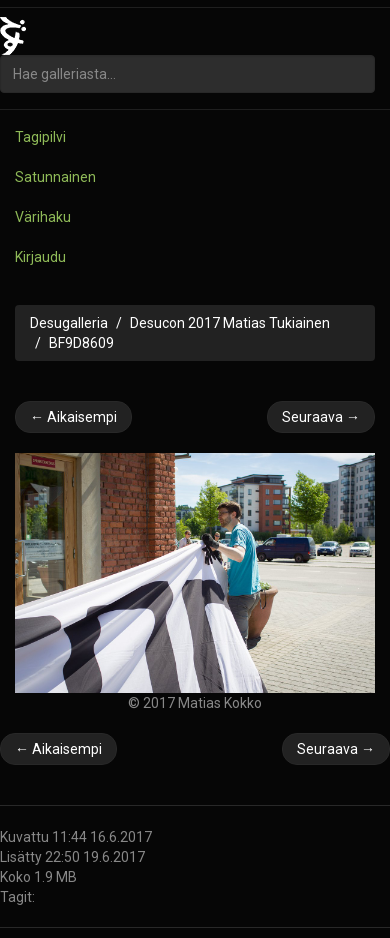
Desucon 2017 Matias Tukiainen (230, 323)
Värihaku (43, 217)
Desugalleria (69, 323)
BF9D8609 (81, 343)
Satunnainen (55, 177)
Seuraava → (321, 417)
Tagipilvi (40, 137)
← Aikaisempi (73, 417)
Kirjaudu (40, 257)
